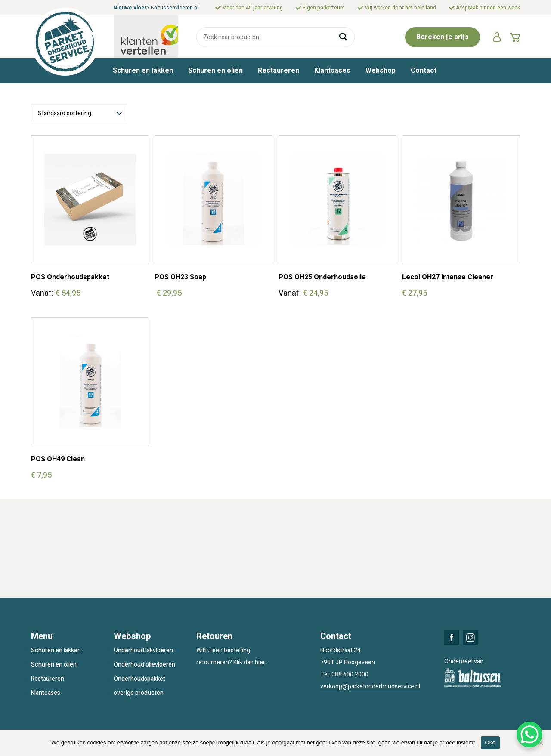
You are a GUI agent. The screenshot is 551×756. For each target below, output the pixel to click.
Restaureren (279, 71)
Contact (424, 71)
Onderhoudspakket (139, 679)
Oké (491, 742)
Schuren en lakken (143, 71)
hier (260, 662)
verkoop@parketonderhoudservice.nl (370, 687)
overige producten (139, 693)
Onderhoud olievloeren (144, 665)
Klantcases (332, 71)
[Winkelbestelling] (79, 114)
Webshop (381, 71)
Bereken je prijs (443, 37)
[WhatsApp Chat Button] (529, 734)
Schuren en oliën (215, 71)
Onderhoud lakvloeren (143, 650)
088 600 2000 (350, 674)
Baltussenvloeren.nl (175, 8)
